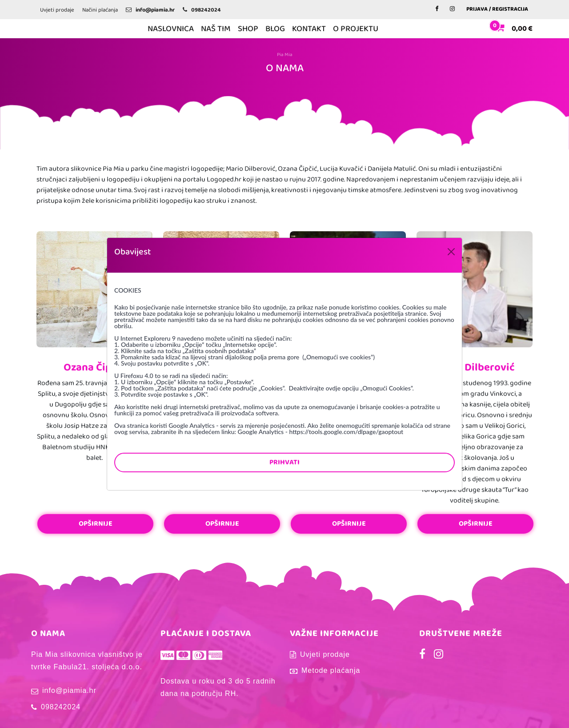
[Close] (451, 252)
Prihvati (284, 462)
